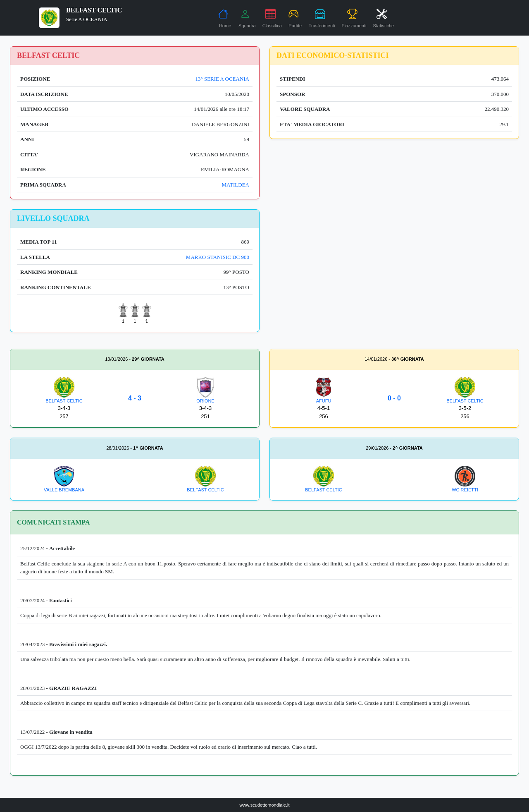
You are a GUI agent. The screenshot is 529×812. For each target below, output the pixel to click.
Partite (295, 18)
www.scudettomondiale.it (264, 805)
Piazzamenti (354, 18)
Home (225, 18)
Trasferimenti (322, 18)
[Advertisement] (394, 267)
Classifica (272, 18)
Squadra (247, 18)
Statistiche (383, 18)
